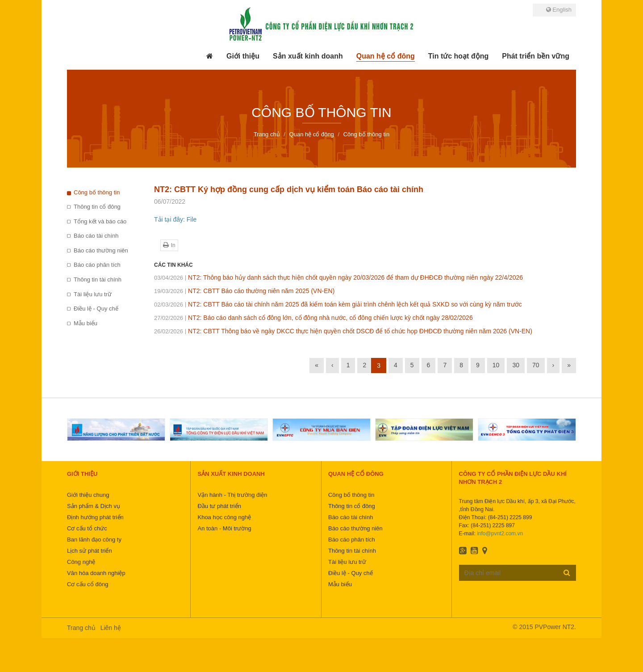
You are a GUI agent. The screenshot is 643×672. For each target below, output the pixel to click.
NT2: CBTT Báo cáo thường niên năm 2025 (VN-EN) (244, 291)
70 (536, 365)
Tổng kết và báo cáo (100, 221)
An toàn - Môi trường (224, 528)
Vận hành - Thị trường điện (232, 495)
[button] (243, 56)
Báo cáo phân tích (97, 265)
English (559, 10)
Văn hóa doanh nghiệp (96, 573)
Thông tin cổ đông (97, 207)
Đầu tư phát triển (219, 506)
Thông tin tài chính (98, 279)
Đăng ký (567, 572)
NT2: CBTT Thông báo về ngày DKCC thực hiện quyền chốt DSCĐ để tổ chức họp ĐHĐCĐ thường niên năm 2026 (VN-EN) (343, 331)
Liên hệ (111, 628)
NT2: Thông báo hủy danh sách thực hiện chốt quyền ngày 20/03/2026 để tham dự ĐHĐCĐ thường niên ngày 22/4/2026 (338, 277)
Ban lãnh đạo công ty (94, 540)
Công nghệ (81, 562)
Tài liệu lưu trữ (93, 294)
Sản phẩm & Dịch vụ (94, 506)
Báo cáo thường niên (101, 250)
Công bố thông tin (97, 192)
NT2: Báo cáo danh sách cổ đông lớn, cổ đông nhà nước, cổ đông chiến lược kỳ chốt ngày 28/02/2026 (313, 318)
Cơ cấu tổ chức (87, 528)
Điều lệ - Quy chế (96, 309)
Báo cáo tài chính (96, 236)
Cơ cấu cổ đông (88, 584)
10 (496, 365)
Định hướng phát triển (95, 517)
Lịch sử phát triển (90, 551)
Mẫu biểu (86, 323)
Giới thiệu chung (88, 495)
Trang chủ (81, 628)
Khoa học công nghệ (224, 517)
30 (516, 365)
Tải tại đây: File (175, 219)
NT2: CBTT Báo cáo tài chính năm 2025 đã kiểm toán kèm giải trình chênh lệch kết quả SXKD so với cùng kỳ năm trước (338, 304)
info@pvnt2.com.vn (500, 533)
